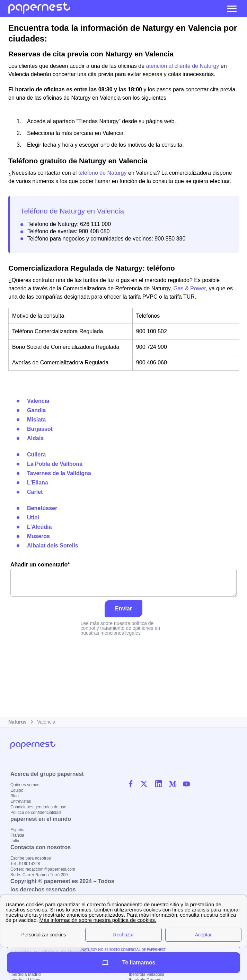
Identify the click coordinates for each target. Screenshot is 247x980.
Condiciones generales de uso (38, 807)
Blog (15, 796)
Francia (17, 835)
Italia (15, 841)
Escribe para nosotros (31, 858)
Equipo (17, 790)
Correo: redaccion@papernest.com (43, 869)
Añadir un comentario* (123, 579)
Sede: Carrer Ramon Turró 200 (39, 875)
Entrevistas (21, 801)
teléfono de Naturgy (103, 173)
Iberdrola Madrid (25, 974)
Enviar (123, 609)
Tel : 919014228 (25, 864)
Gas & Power (189, 288)
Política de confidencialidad (36, 813)
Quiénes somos (25, 785)
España (17, 830)
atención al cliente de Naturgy (183, 66)
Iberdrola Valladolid (147, 974)
